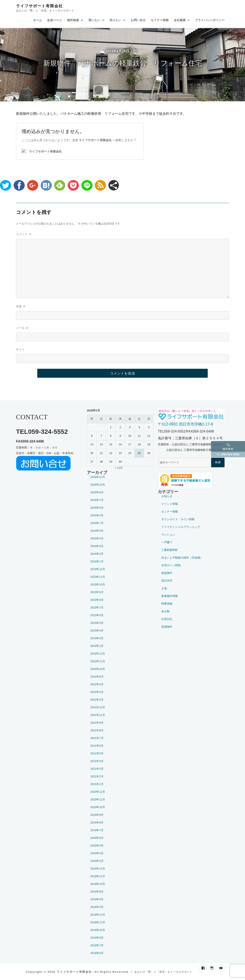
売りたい (115, 20)
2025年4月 (97, 515)
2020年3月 (97, 861)
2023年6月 (97, 615)
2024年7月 (97, 523)
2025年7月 (97, 500)
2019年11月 (98, 876)
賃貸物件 (167, 627)
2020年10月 (98, 807)
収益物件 (167, 573)
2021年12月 (98, 707)
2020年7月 (97, 830)
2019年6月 (97, 899)
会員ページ (55, 20)
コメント (24, 234)
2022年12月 (98, 654)
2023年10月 (98, 584)
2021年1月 (97, 784)
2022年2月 (97, 700)
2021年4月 (97, 761)
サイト (20, 349)
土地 (164, 588)
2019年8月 (97, 892)
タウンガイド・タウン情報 (178, 519)
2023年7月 (97, 608)
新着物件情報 (170, 596)
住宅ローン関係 (171, 565)
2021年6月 (97, 746)
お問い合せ (138, 20)
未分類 (165, 611)
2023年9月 (97, 592)
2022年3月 (97, 692)
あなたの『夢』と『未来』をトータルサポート (163, 972)
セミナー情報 (160, 20)
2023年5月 (97, 623)
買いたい (94, 20)
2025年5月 (97, 508)
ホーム (37, 20)
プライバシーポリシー (210, 20)
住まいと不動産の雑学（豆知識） (182, 558)
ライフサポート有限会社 (39, 6)
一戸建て (167, 542)
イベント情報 (170, 504)
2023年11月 (98, 577)
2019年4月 (97, 907)
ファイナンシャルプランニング (181, 527)
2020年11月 (98, 799)
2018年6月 (97, 953)
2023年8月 (97, 600)
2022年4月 (97, 684)
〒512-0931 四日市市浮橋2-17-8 (185, 424)
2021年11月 (98, 715)
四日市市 (167, 581)
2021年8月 (97, 730)
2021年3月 (97, 769)
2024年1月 (97, 561)
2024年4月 (97, 538)
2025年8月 (97, 492)
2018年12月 (98, 915)
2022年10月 (98, 669)
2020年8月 (97, 822)
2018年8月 (97, 938)
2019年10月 (98, 884)
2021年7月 (97, 738)
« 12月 (119, 468)
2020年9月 (97, 815)
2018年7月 (97, 945)
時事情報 (167, 604)
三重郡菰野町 (170, 550)
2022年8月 (97, 677)
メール (22, 328)
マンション (168, 535)
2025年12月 (98, 477)
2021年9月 (97, 723)
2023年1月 (97, 646)
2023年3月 (97, 638)
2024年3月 (97, 546)
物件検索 (73, 20)
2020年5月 (97, 846)
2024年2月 (97, 554)
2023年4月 (97, 631)
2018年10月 (98, 930)
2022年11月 (98, 661)
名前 (21, 306)
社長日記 (167, 619)
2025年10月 (98, 485)
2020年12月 (98, 792)
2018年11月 (98, 922)
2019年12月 (98, 869)
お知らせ (167, 496)
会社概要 (180, 20)
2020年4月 (97, 853)
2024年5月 (97, 531)
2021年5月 (97, 753)
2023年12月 (98, 569)
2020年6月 (97, 838)
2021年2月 (97, 776)
